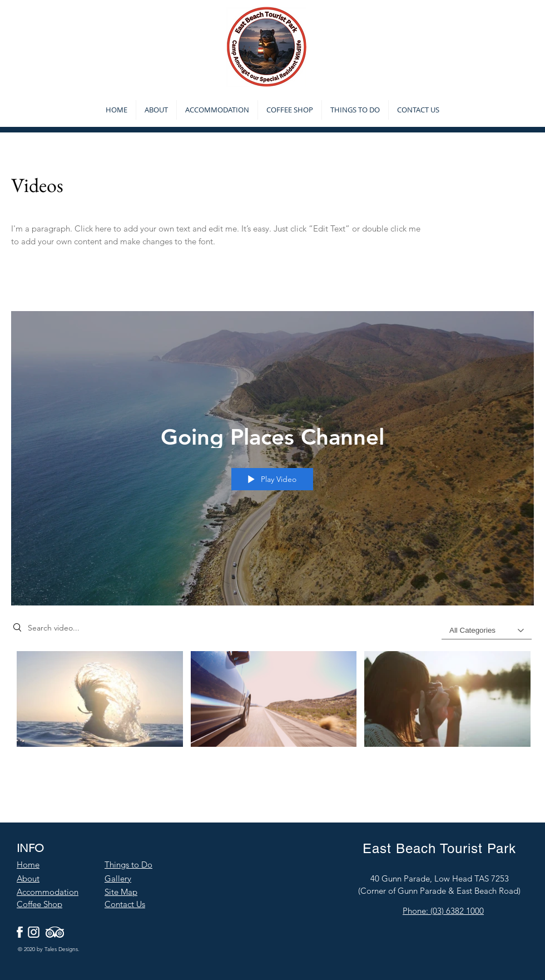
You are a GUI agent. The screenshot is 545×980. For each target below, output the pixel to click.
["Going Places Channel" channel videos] (272, 705)
